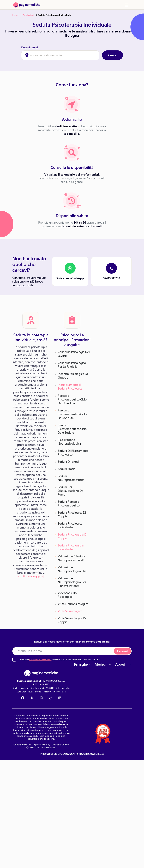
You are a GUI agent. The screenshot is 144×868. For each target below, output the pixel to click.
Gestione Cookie (60, 745)
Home (16, 15)
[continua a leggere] (31, 576)
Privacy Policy (43, 745)
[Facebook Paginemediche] (23, 698)
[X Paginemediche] (32, 698)
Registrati (122, 651)
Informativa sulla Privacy (41, 660)
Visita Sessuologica (70, 611)
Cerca (112, 55)
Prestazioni (28, 15)
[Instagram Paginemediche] (41, 698)
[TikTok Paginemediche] (51, 698)
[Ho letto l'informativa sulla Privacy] (14, 660)
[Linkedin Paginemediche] (60, 698)
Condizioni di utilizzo (24, 745)
